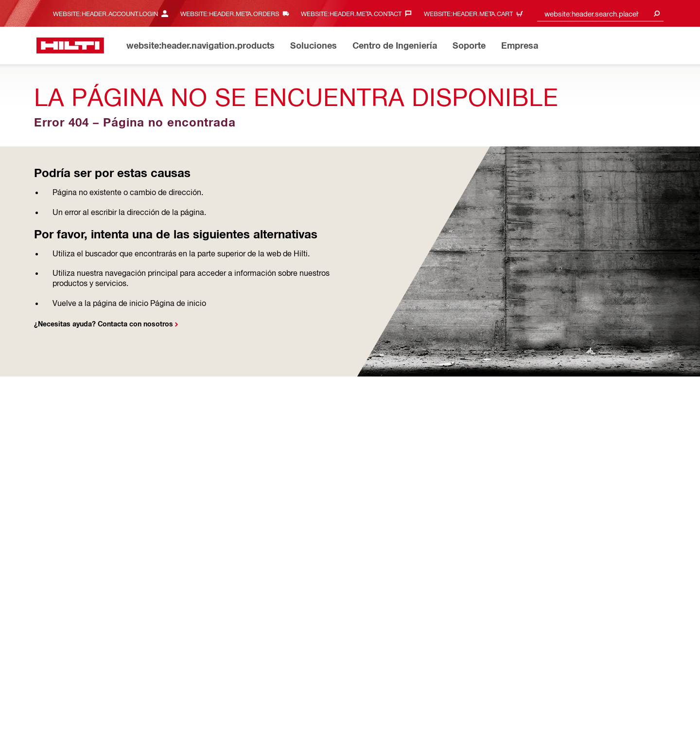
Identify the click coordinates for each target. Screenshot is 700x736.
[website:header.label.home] (70, 45)
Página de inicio (178, 303)
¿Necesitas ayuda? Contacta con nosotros (104, 324)
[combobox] (600, 13)
